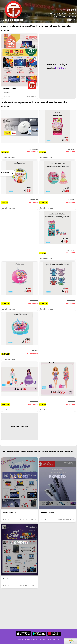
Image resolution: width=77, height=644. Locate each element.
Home (72, 20)
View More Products (20, 426)
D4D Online (60, 68)
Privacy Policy (53, 640)
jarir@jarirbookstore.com (63, 13)
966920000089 (68, 10)
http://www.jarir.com (65, 17)
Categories (6, 173)
